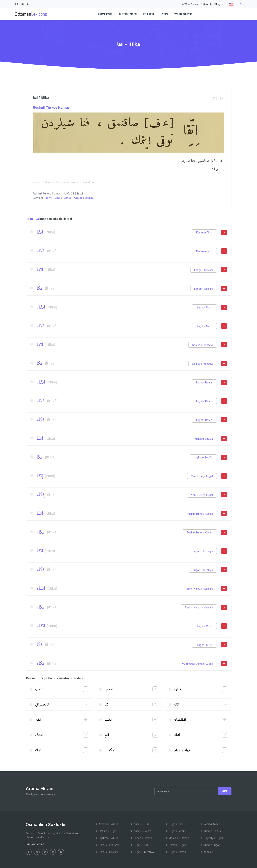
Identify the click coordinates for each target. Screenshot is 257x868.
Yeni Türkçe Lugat (202, 476)
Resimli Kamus (210, 824)
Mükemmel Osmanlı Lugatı (197, 664)
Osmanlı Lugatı (176, 845)
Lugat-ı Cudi (204, 626)
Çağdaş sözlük (83, 198)
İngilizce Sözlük (203, 439)
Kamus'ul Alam (141, 831)
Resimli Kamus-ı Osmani (199, 589)
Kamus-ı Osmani (107, 852)
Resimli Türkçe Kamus (51, 107)
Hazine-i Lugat (106, 831)
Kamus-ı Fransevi (203, 345)
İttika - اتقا (33, 219)
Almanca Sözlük (107, 824)
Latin (164, 14)
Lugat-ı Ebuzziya (203, 551)
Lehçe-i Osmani (204, 270)
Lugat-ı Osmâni (176, 852)
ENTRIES (149, 14)
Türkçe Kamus (211, 831)
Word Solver (190, 4)
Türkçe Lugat (210, 845)
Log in (218, 4)
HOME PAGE (105, 14)
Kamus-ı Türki (204, 232)
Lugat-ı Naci (204, 307)
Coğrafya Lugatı (212, 838)
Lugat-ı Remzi (204, 382)
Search (206, 4)
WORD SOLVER (183, 14)
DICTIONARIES (128, 14)
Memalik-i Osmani (177, 838)
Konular (206, 852)
